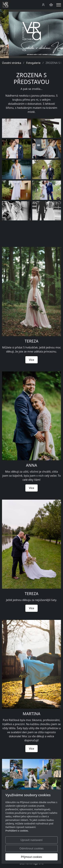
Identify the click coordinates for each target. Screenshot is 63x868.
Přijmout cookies (32, 857)
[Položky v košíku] (51, 5)
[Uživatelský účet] (43, 5)
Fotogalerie (33, 63)
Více (31, 360)
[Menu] (59, 5)
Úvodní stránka (12, 63)
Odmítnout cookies (32, 848)
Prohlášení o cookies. (17, 831)
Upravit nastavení (32, 840)
